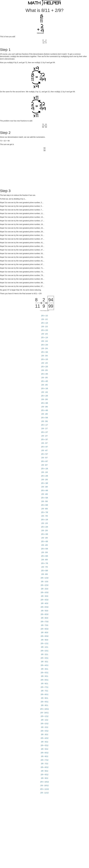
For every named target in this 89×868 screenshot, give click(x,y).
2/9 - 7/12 (44, 764)
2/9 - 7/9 (44, 567)
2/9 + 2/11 (45, 651)
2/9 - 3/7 (44, 443)
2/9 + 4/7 (45, 447)
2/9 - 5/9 (44, 552)
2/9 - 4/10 (44, 603)
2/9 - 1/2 (44, 319)
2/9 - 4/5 (44, 385)
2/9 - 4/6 (44, 414)
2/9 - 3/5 (44, 378)
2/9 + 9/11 (45, 702)
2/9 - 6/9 (44, 560)
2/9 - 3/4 (44, 356)
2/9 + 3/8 (45, 483)
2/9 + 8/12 (45, 767)
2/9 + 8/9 (45, 571)
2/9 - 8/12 (44, 771)
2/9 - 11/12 (45, 793)
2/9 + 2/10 (45, 585)
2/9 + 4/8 (45, 490)
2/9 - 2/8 (44, 480)
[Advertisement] (20, 169)
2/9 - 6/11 (44, 683)
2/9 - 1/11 (44, 647)
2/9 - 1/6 (44, 392)
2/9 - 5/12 (44, 749)
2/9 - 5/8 (44, 501)
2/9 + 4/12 (45, 738)
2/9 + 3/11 (45, 658)
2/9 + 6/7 (45, 461)
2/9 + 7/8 (45, 512)
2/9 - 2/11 (44, 654)
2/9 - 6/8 (44, 509)
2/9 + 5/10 (45, 607)
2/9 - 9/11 (44, 705)
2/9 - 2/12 (44, 727)
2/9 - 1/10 (44, 581)
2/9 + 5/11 (45, 673)
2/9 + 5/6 (45, 418)
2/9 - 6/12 (44, 756)
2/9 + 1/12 (45, 716)
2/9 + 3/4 (45, 352)
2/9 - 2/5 (44, 370)
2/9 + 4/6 (45, 410)
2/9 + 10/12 (44, 782)
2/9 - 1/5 (44, 363)
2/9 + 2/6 (45, 396)
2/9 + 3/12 (45, 731)
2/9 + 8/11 (45, 694)
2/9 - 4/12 (44, 742)
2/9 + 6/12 (45, 753)
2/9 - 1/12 (44, 720)
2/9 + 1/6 (45, 388)
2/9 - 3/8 (44, 487)
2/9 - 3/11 (44, 662)
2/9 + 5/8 (45, 498)
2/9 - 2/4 (44, 348)
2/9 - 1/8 (44, 472)
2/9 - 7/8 (44, 516)
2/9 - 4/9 (44, 545)
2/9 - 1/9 (44, 523)
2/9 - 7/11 (44, 691)
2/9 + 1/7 (45, 425)
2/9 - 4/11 (44, 669)
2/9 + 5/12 (45, 745)
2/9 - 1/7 (44, 429)
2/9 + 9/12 (45, 775)
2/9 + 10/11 (44, 709)
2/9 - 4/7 (44, 450)
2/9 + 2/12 (45, 724)
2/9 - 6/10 (44, 618)
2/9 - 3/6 (44, 407)
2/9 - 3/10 (44, 596)
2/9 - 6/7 (44, 465)
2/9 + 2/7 (45, 432)
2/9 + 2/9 (45, 527)
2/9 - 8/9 (44, 574)
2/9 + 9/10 (45, 636)
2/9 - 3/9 (44, 538)
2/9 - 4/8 (44, 494)
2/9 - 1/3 (44, 327)
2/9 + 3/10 (45, 592)
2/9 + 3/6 (45, 403)
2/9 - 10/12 (45, 785)
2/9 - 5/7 (44, 458)
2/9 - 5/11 (44, 676)
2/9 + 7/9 (45, 563)
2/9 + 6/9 (45, 556)
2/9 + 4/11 (45, 665)
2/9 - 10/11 (45, 713)
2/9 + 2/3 (45, 330)
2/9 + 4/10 (45, 600)
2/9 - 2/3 (44, 334)
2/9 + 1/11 (45, 643)
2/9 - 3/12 (44, 734)
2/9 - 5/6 (44, 421)
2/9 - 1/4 (44, 341)
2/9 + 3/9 (45, 534)
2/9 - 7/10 (44, 625)
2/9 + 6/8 (45, 505)
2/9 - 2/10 (44, 589)
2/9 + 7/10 (45, 622)
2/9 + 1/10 (45, 578)
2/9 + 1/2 (45, 316)
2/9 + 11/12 (44, 789)
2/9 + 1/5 (45, 359)
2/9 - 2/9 (44, 531)
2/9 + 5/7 (45, 454)
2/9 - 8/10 (44, 632)
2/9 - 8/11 (44, 698)
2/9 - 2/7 (44, 436)
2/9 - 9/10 (44, 640)
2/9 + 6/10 (45, 614)
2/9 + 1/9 (45, 520)
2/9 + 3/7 (45, 439)
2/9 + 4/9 (45, 541)
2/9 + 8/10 (45, 629)
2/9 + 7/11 (45, 687)
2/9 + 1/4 (45, 337)
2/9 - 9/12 (44, 778)
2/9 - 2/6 (44, 399)
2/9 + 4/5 (45, 381)
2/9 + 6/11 (45, 680)
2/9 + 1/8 (45, 469)
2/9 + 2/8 (45, 476)
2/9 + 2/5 (45, 367)
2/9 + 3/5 (45, 374)
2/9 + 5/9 (45, 549)
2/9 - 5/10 (44, 611)
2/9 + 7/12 (45, 760)
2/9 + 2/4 (45, 345)
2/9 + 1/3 (45, 323)
